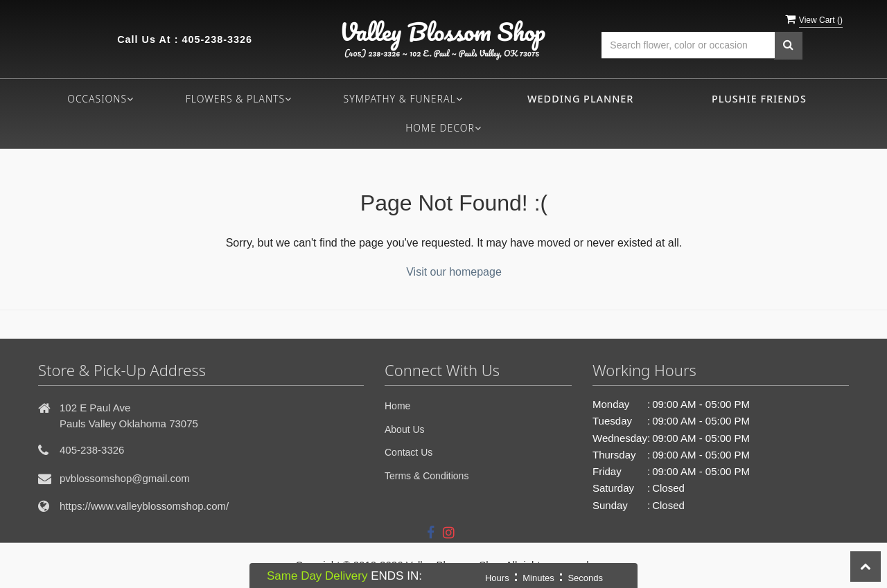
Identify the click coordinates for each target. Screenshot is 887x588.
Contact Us (409, 452)
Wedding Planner (580, 99)
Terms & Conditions (427, 476)
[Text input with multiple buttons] (688, 45)
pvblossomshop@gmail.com (125, 478)
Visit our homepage (454, 272)
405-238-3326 (217, 39)
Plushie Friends (759, 99)
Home (397, 406)
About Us (405, 429)
